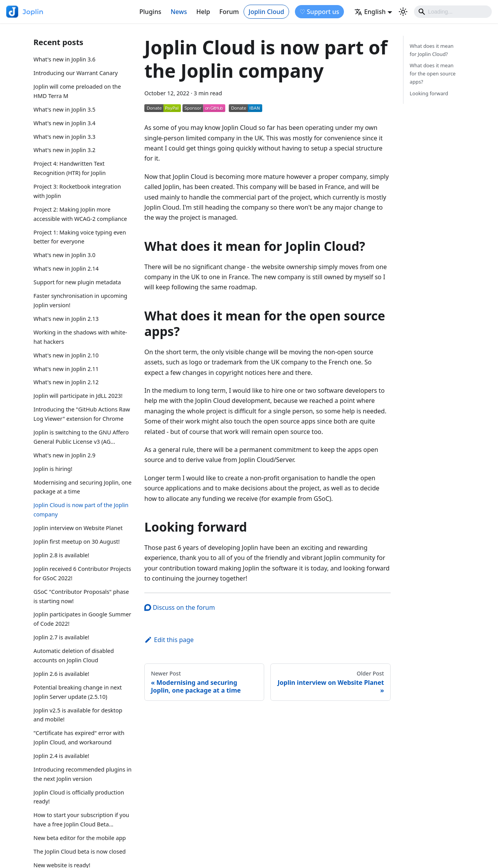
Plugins (150, 12)
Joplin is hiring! (53, 469)
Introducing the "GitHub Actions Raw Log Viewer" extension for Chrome (82, 414)
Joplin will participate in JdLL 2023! (78, 396)
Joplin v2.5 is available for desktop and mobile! (78, 715)
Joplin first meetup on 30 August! (77, 542)
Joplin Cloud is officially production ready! (79, 797)
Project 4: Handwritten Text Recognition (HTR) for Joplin (70, 168)
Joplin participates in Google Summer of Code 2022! (82, 619)
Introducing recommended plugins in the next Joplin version (82, 774)
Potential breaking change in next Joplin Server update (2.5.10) (78, 692)
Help (203, 12)
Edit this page (169, 640)
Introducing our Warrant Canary (76, 73)
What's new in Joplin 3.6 (64, 59)
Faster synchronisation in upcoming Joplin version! (80, 300)
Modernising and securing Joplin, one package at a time (82, 487)
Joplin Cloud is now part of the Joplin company (81, 510)
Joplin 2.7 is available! (61, 637)
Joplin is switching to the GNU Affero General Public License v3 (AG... (81, 437)
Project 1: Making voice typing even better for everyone (80, 237)
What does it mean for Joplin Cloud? (432, 50)
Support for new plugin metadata (77, 282)
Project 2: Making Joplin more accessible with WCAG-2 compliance (80, 214)
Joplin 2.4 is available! (61, 756)
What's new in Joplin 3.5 (64, 109)
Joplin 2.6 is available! (61, 674)
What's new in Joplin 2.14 (66, 269)
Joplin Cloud (266, 12)
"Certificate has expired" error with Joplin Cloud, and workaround (79, 738)
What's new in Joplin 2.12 (66, 382)
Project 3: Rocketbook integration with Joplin (77, 191)
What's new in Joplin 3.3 (64, 137)
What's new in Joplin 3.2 (64, 150)
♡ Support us (319, 12)
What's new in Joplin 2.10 (66, 355)
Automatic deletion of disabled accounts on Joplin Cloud (74, 655)
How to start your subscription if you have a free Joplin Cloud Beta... (81, 820)
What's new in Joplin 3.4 (64, 123)
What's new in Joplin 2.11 (66, 369)
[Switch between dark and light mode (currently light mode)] (403, 12)
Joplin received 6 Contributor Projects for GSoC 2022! (82, 573)
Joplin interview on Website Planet (78, 528)
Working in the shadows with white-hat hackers (80, 337)
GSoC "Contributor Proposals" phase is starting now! (81, 596)
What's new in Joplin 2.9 (64, 455)
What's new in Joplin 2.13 (66, 319)
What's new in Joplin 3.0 (64, 255)
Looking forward (429, 93)
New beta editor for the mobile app (80, 838)
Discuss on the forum (180, 607)
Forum (229, 12)
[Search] (453, 12)
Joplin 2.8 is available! (61, 555)
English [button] (370, 12)
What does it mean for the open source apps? (433, 73)
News (179, 12)
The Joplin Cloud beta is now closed (80, 851)
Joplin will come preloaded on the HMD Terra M (77, 91)
